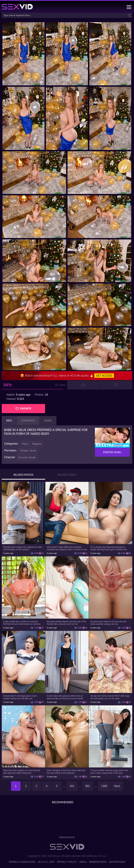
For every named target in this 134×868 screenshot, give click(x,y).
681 (88, 786)
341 (72, 786)
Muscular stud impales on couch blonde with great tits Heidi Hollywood (22, 772)
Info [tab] (9, 421)
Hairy (25, 444)
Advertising (117, 862)
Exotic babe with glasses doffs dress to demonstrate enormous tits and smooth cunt (65, 697)
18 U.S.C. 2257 (46, 862)
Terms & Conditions (22, 862)
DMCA (83, 862)
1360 (104, 786)
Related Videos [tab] (67, 475)
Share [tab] (48, 421)
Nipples (37, 444)
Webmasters (98, 862)
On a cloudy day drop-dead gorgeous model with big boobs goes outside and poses (108, 548)
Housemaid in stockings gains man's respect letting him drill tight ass (20, 697)
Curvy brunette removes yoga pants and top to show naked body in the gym (109, 772)
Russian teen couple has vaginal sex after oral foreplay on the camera (23, 548)
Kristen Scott (28, 451)
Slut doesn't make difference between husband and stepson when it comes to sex (67, 548)
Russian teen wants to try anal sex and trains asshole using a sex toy (108, 623)
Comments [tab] (28, 421)
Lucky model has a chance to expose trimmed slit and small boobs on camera (22, 623)
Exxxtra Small (27, 457)
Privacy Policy (67, 862)
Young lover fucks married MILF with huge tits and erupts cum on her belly (110, 697)
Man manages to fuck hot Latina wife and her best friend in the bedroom (66, 772)
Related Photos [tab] (24, 475)
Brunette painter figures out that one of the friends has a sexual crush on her (67, 623)
